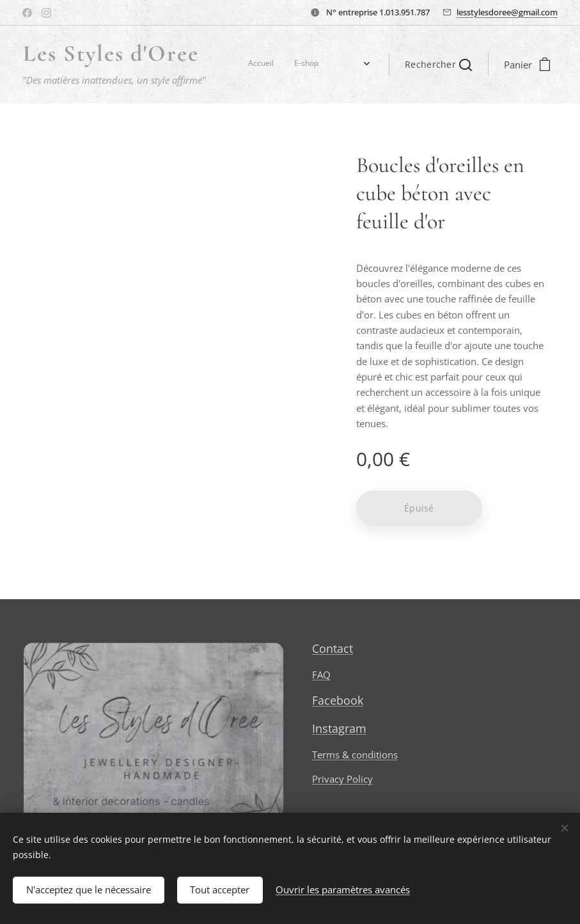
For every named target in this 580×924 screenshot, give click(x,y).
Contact (333, 648)
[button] (438, 65)
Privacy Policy (342, 779)
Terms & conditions (355, 755)
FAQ (321, 675)
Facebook (338, 700)
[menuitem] (240, 65)
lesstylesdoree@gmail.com (507, 12)
